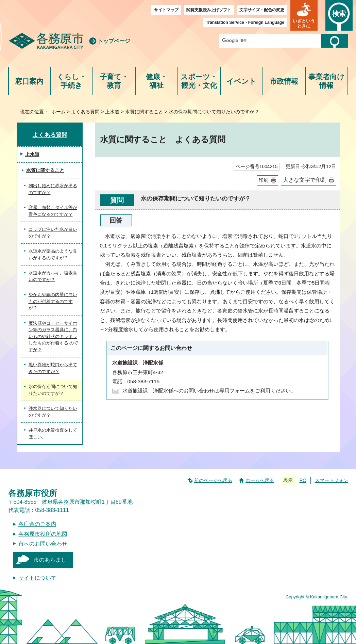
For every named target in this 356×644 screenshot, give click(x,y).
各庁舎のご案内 (37, 524)
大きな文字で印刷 (305, 180)
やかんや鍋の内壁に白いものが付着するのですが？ (53, 301)
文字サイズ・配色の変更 (262, 10)
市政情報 (284, 81)
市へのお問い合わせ (43, 544)
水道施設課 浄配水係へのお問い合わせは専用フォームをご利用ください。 (209, 391)
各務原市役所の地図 (43, 534)
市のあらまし (50, 560)
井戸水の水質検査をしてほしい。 (53, 433)
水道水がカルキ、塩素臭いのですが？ (53, 276)
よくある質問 (85, 112)
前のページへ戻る (213, 480)
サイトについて (37, 578)
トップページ (114, 41)
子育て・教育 (114, 81)
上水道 (112, 112)
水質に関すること (144, 112)
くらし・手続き (72, 81)
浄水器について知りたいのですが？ (53, 412)
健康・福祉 (157, 81)
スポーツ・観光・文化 (199, 81)
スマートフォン (332, 480)
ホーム (58, 112)
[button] (304, 15)
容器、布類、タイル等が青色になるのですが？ (53, 211)
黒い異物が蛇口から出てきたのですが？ (53, 368)
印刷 (264, 180)
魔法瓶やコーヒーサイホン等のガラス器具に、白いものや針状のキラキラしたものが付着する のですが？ (54, 336)
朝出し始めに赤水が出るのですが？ (53, 189)
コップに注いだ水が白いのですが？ (53, 233)
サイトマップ (166, 10)
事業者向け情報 (326, 81)
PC (303, 480)
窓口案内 (29, 81)
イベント (241, 81)
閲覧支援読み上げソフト (209, 10)
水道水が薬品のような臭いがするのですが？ (53, 254)
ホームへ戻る (260, 480)
